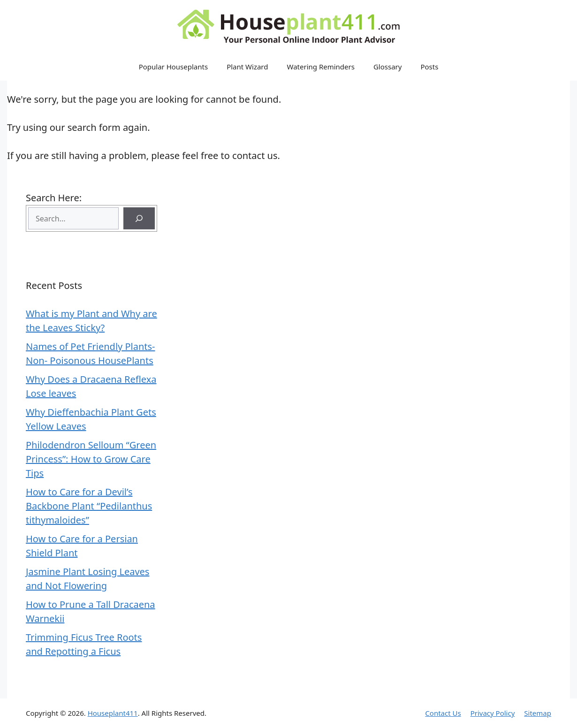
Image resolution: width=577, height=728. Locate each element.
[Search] (139, 218)
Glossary (388, 67)
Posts (429, 67)
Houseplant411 (113, 713)
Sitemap (538, 713)
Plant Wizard (247, 67)
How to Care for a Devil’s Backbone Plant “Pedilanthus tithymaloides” (89, 506)
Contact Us (443, 713)
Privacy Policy (493, 713)
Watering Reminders (321, 67)
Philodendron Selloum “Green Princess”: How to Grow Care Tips (91, 459)
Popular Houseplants (174, 67)
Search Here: (54, 198)
